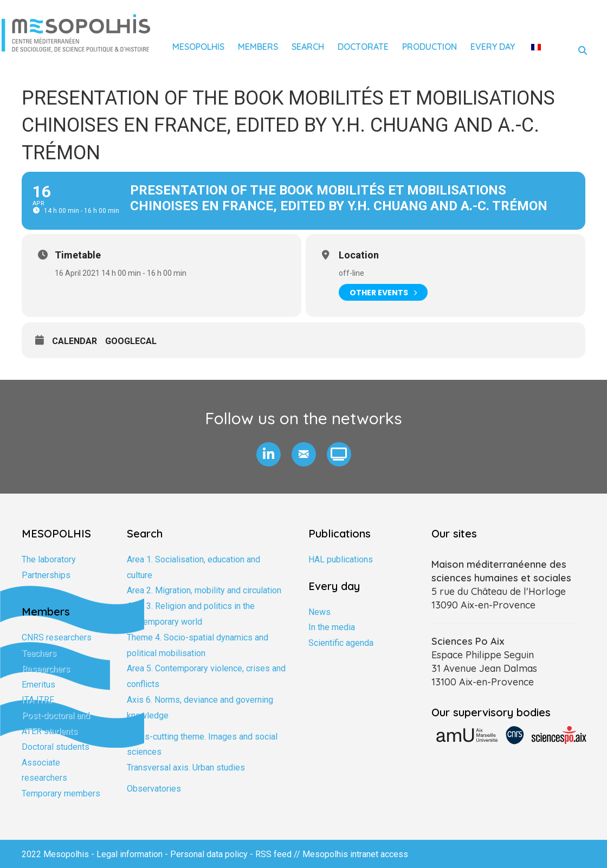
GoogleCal (131, 341)
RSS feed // (279, 854)
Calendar (75, 341)
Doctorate (363, 47)
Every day (493, 47)
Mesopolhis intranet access (355, 854)
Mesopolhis (198, 47)
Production (430, 47)
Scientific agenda (341, 643)
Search (308, 47)
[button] (269, 454)
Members (258, 47)
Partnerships (46, 575)
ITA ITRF (38, 700)
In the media (332, 627)
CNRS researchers (57, 637)
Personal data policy (209, 854)
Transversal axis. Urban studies (186, 767)
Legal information (130, 854)
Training (36, 590)
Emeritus (38, 685)
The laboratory (49, 559)
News (319, 612)
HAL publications (341, 559)
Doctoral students (56, 747)
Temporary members (61, 793)
